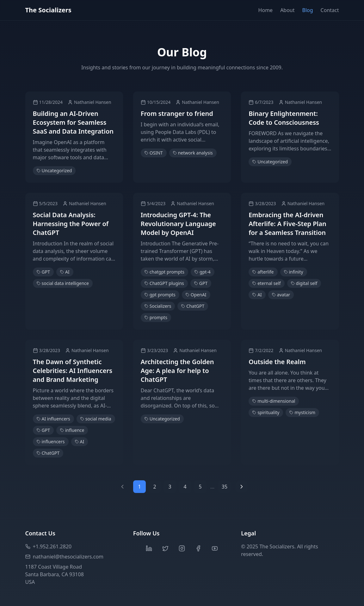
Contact (330, 10)
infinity (294, 272)
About (287, 10)
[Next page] (242, 487)
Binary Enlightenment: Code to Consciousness (284, 118)
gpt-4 (203, 272)
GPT (43, 272)
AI (65, 272)
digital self (304, 283)
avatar (281, 295)
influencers (51, 442)
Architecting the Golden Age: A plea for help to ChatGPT (177, 371)
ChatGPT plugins (164, 283)
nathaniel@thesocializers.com (65, 557)
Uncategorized (54, 170)
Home (266, 10)
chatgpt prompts (164, 272)
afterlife (263, 272)
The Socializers (48, 10)
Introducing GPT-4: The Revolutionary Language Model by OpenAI (178, 224)
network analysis (193, 153)
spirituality (266, 412)
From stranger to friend (177, 114)
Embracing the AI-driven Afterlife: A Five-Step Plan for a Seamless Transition (287, 224)
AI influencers (53, 419)
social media (96, 419)
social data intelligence (63, 283)
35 (225, 487)
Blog (308, 10)
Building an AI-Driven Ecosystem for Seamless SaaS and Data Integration (73, 122)
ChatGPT (193, 306)
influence (72, 430)
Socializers (158, 306)
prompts (156, 317)
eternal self (266, 283)
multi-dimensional (274, 401)
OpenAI (196, 295)
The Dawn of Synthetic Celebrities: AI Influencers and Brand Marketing (73, 371)
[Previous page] (122, 487)
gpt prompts (160, 295)
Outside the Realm (277, 362)
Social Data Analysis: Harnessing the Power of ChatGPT (71, 224)
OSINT (154, 153)
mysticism (302, 412)
